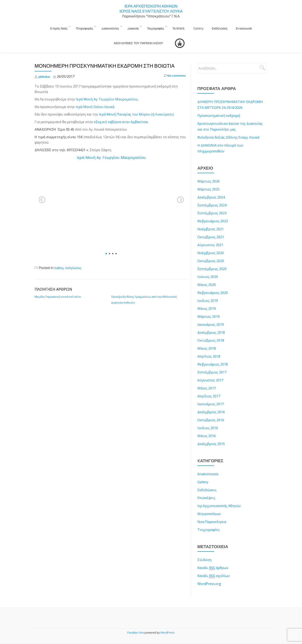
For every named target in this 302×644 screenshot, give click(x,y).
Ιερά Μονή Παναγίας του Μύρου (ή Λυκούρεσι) (136, 105)
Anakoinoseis (208, 465)
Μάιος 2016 (207, 427)
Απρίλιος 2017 (209, 387)
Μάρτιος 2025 (208, 180)
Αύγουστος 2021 (210, 236)
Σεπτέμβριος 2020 (212, 260)
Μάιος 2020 (207, 276)
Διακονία (112, 26)
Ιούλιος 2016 (208, 419)
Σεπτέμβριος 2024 (212, 196)
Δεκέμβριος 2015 (211, 435)
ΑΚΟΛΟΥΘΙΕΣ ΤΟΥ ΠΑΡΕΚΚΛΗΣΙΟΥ (243, 26)
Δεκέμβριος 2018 (211, 323)
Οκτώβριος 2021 (211, 228)
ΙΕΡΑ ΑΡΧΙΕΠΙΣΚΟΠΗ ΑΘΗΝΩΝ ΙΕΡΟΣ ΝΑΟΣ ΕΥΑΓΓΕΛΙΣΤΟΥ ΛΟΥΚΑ (151, 8)
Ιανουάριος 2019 (211, 315)
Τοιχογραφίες (132, 26)
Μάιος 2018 (207, 339)
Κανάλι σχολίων (214, 567)
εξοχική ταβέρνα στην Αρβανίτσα (121, 113)
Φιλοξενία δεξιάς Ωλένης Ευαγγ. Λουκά (228, 128)
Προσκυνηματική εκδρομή (219, 106)
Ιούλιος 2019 (208, 291)
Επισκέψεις (206, 489)
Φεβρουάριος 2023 (213, 212)
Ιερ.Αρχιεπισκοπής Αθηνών (219, 497)
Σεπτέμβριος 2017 (212, 363)
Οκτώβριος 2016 (211, 411)
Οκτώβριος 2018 (211, 331)
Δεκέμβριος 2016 (211, 403)
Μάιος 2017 (207, 379)
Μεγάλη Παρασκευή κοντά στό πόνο (58, 287)
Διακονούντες (91, 26)
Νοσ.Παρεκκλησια (212, 513)
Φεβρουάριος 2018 (213, 355)
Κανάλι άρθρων (213, 559)
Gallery (169, 26)
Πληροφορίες (67, 26)
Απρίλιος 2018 (209, 347)
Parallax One (136, 632)
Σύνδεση (204, 551)
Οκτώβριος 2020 (211, 252)
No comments (172, 67)
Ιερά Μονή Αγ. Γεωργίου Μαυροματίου (107, 90)
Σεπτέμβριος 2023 (212, 204)
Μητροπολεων (209, 505)
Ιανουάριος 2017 (211, 395)
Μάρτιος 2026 (208, 172)
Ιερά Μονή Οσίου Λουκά (95, 98)
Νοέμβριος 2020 (211, 244)
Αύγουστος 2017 (210, 371)
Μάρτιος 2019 (208, 307)
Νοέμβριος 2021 (211, 220)
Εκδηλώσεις (186, 26)
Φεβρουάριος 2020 (213, 283)
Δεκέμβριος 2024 (211, 188)
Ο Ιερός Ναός (44, 26)
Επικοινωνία (206, 26)
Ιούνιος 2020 (208, 268)
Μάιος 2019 (207, 299)
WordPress (168, 632)
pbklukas (46, 67)
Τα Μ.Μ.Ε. (153, 26)
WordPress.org (209, 574)
